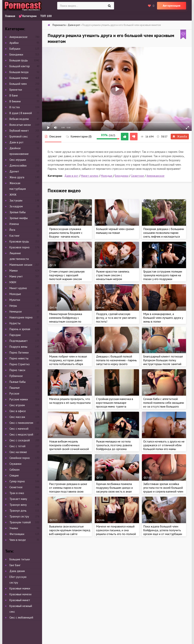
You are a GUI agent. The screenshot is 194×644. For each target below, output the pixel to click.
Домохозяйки (18, 166)
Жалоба (180, 136)
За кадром (16, 206)
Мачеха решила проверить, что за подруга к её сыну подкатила (70, 401)
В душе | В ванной (21, 113)
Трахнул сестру (19, 516)
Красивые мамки (20, 588)
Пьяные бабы (18, 382)
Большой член (18, 84)
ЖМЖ (13, 195)
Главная (10, 16)
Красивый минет (20, 600)
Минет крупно (90, 176)
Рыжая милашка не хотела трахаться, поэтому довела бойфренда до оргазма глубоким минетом (114, 447)
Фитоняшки (17, 534)
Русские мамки (19, 399)
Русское (14, 393)
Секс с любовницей (21, 617)
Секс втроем (17, 405)
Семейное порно (20, 458)
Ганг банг (15, 565)
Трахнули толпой (20, 522)
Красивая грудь (19, 241)
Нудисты (15, 323)
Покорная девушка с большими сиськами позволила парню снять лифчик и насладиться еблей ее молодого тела (164, 235)
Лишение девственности (19, 256)
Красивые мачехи (20, 594)
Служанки (15, 464)
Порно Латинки (19, 353)
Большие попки (19, 78)
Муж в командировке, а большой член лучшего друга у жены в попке (163, 318)
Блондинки (122, 176)
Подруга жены (18, 347)
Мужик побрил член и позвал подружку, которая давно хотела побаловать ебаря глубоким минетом (68, 362)
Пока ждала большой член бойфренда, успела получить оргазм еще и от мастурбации (163, 530)
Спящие (14, 475)
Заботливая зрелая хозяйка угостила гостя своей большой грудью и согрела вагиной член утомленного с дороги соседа (163, 490)
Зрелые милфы (19, 218)
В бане (14, 95)
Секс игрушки (18, 160)
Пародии (15, 335)
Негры (13, 306)
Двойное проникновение (19, 151)
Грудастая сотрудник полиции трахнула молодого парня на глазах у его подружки (163, 275)
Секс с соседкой (20, 440)
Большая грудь (19, 60)
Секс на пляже (18, 452)
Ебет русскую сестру (18, 580)
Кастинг (14, 236)
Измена (14, 224)
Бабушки (15, 49)
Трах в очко (17, 493)
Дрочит (14, 171)
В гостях (15, 107)
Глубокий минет (19, 131)
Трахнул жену (18, 505)
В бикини (15, 101)
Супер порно (17, 481)
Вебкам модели (19, 119)
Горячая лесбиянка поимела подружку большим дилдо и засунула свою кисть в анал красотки (114, 490)
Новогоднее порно (21, 317)
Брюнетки (16, 90)
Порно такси (17, 370)
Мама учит (16, 276)
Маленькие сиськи (21, 265)
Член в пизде (18, 540)
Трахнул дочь (18, 511)
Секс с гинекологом (21, 423)
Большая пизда (19, 72)
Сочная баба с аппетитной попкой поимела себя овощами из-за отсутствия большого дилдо (164, 405)
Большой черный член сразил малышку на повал (115, 231)
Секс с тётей (17, 446)
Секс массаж (17, 417)
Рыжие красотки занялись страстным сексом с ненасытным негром (113, 275)
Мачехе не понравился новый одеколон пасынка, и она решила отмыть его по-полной (116, 530)
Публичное (16, 376)
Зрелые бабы (18, 212)
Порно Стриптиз (20, 364)
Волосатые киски (20, 125)
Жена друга (17, 177)
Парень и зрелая (20, 329)
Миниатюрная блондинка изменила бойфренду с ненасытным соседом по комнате (66, 320)
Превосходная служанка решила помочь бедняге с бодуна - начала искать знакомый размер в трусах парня (66, 236)
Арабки (14, 43)
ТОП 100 (46, 16)
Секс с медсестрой (21, 434)
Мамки (14, 271)
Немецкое (16, 312)
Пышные (15, 388)
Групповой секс (19, 136)
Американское (155, 176)
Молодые (107, 176)
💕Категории (28, 16)
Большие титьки (20, 559)
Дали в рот (71, 176)
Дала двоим (17, 571)
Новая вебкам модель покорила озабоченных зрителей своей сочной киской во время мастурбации (69, 447)
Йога (12, 230)
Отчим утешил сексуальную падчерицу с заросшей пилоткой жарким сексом (67, 275)
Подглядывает (19, 341)
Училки (14, 528)
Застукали (16, 200)
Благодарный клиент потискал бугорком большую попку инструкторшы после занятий (163, 360)
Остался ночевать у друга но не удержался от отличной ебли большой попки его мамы (164, 445)
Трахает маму (18, 499)
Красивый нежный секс (21, 609)
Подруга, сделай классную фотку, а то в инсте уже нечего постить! (116, 318)
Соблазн (14, 470)
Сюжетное (137, 176)
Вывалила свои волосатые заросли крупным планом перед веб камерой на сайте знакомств (70, 532)
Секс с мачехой (19, 429)
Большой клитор (20, 66)
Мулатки (15, 300)
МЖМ (13, 282)
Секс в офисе (18, 411)
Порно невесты (19, 358)
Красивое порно (20, 247)
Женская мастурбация (18, 186)
